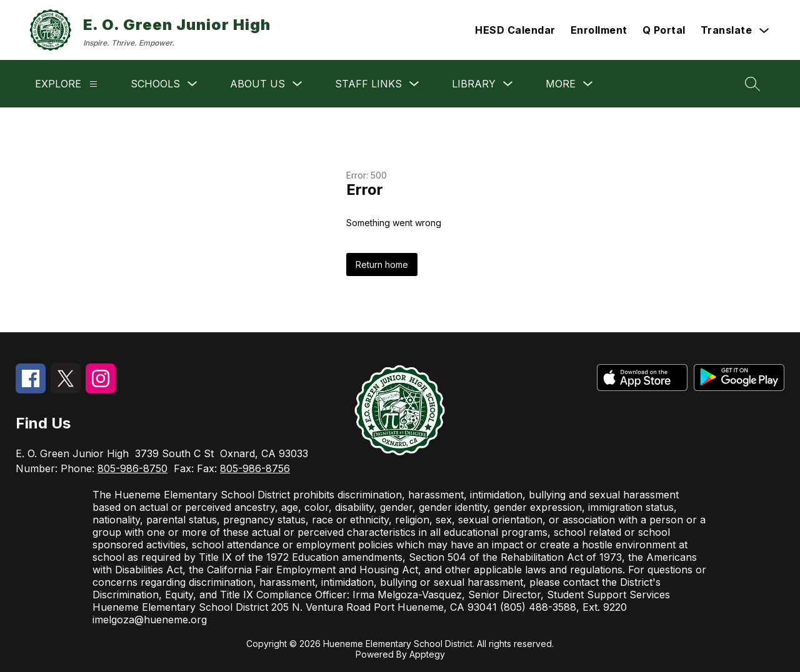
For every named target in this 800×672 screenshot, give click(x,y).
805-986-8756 (255, 468)
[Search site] (752, 84)
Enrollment (599, 30)
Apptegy (427, 654)
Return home (382, 264)
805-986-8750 (132, 468)
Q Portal (664, 30)
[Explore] (93, 84)
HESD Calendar (515, 30)
